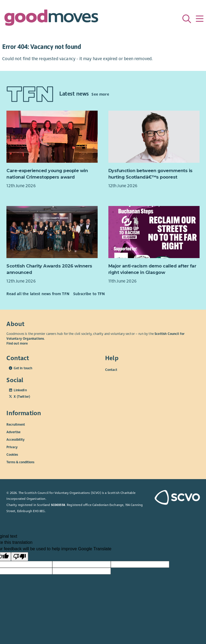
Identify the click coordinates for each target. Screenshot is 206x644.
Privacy (12, 447)
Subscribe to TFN (89, 294)
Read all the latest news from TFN (38, 294)
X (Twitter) (22, 397)
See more (100, 94)
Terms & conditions (20, 462)
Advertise (13, 432)
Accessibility (16, 440)
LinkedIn (20, 390)
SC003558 (58, 505)
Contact (111, 370)
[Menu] (200, 19)
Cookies (12, 455)
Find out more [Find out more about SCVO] (17, 343)
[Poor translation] (20, 557)
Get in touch (23, 368)
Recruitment (16, 425)
